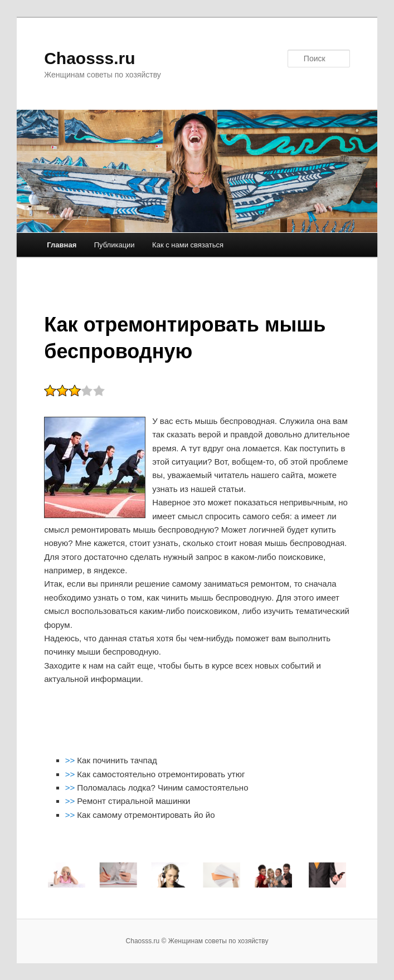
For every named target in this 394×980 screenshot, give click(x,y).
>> (71, 760)
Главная (62, 245)
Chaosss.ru (89, 58)
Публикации (115, 245)
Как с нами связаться (188, 245)
